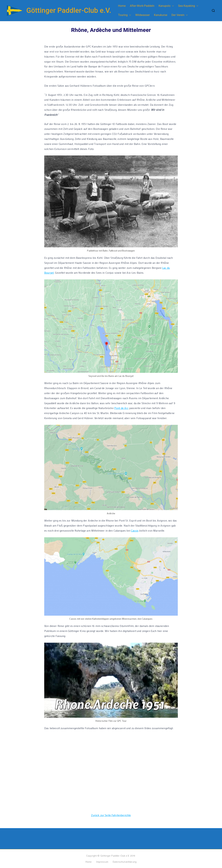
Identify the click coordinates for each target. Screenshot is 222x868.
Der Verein (180, 15)
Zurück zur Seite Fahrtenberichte (111, 815)
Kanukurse (161, 15)
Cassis (135, 530)
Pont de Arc (121, 408)
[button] (172, 6)
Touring (125, 15)
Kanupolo (166, 6)
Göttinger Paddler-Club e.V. (69, 10)
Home (122, 6)
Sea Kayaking (188, 6)
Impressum (102, 862)
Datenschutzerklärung (125, 862)
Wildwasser (143, 15)
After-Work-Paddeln (142, 6)
